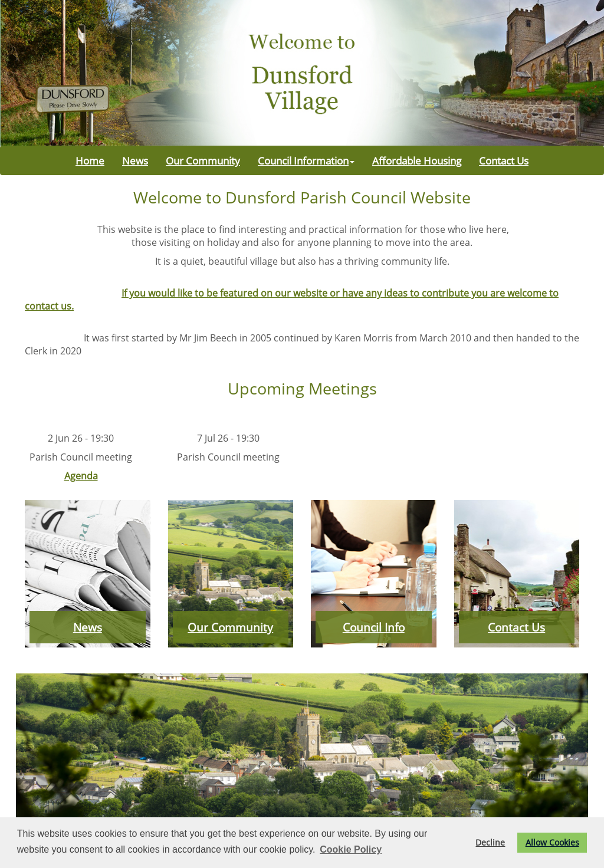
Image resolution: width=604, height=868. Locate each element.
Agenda (81, 476)
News (135, 160)
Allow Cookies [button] (552, 842)
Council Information (306, 160)
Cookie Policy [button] (351, 849)
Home (90, 160)
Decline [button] (490, 842)
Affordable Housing (417, 160)
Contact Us (504, 160)
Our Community (203, 160)
